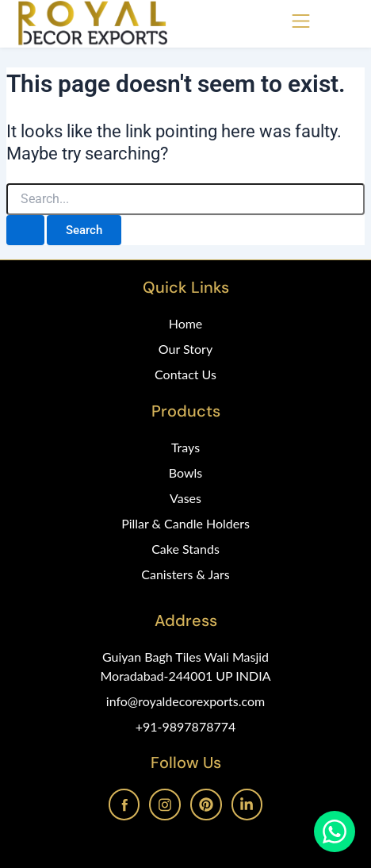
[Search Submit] (25, 230)
